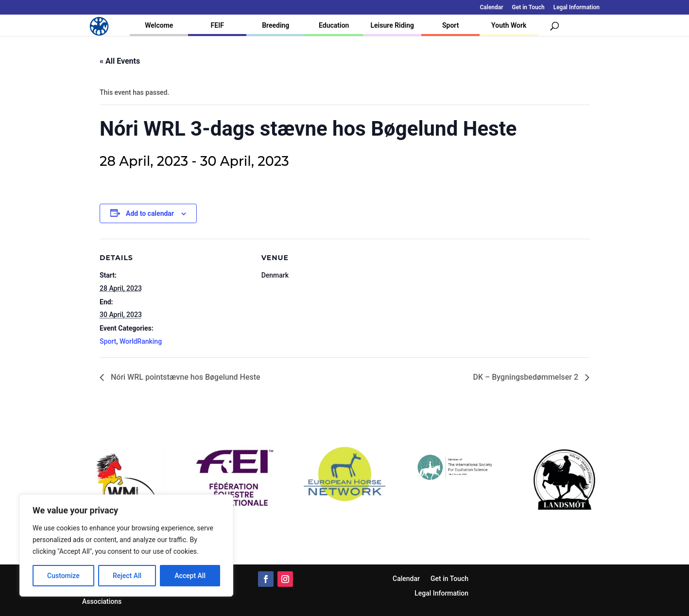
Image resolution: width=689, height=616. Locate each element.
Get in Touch (528, 8)
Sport (450, 25)
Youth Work (509, 25)
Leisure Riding (392, 25)
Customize (63, 576)
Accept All (190, 576)
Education (334, 25)
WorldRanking (141, 341)
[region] (126, 546)
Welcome (159, 25)
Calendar (492, 8)
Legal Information (577, 8)
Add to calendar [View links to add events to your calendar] (150, 213)
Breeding (276, 25)
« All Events (120, 61)
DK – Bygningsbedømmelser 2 (526, 377)
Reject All (127, 576)
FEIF (217, 25)
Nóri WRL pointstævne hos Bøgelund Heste (185, 377)
